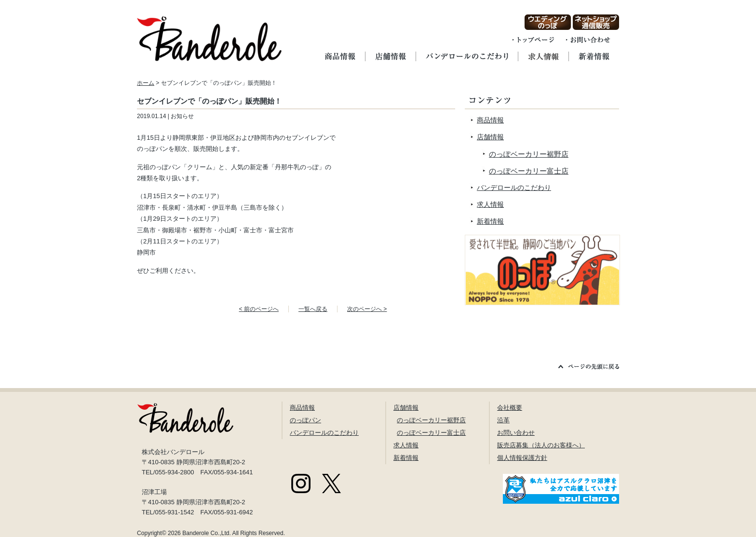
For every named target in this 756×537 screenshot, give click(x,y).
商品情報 (490, 120)
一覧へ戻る (313, 309)
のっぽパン (305, 420)
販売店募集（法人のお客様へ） (541, 445)
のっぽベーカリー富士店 (529, 171)
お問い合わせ (516, 433)
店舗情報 (490, 137)
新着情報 (490, 221)
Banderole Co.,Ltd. (207, 533)
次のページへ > (367, 309)
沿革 (503, 420)
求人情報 (490, 204)
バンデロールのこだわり (514, 188)
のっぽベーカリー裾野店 (529, 154)
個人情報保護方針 (522, 458)
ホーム (146, 83)
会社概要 (510, 408)
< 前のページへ (259, 309)
